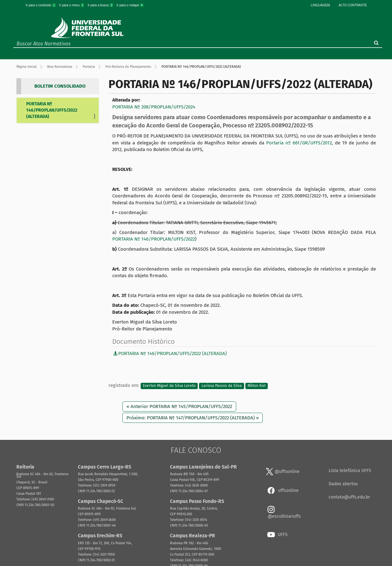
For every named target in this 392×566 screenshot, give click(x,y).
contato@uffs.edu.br (349, 497)
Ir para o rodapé (130, 5)
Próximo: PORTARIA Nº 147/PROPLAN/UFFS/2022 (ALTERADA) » (193, 418)
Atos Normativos (60, 67)
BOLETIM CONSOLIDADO (60, 86)
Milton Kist (257, 386)
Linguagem (320, 5)
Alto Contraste (353, 5)
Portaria (89, 67)
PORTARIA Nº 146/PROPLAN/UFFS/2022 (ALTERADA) (52, 110)
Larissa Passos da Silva (222, 386)
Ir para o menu (72, 5)
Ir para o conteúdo (41, 5)
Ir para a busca (101, 5)
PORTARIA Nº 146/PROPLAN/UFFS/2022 (154, 239)
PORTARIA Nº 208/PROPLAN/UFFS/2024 (154, 107)
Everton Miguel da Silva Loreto (169, 386)
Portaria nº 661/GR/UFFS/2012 (299, 143)
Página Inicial (26, 67)
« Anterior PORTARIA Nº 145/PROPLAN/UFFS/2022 (179, 406)
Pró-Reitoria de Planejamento (128, 67)
